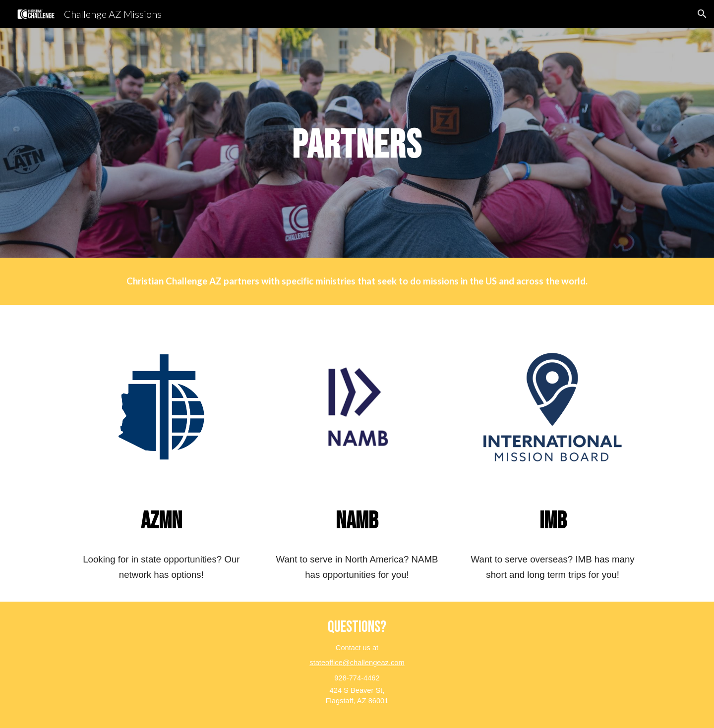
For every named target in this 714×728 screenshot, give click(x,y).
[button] (702, 14)
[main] (357, 143)
